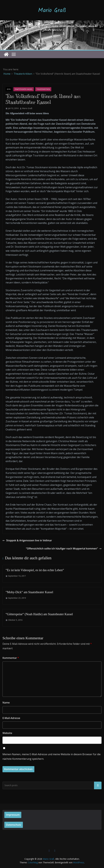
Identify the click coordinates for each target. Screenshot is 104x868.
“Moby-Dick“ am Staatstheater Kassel (29, 592)
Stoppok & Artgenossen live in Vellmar (27, 540)
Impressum (13, 815)
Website (7, 733)
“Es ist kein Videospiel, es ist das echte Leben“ (35, 570)
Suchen (98, 785)
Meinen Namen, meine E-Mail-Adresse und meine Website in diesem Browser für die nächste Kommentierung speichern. (52, 757)
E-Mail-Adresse (11, 718)
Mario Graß (52, 11)
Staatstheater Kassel (24, 89)
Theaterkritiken (43, 89)
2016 (9, 89)
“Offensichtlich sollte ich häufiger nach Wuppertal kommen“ (64, 549)
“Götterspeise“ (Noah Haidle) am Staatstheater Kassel (39, 614)
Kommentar (11, 658)
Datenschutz (14, 825)
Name (6, 703)
